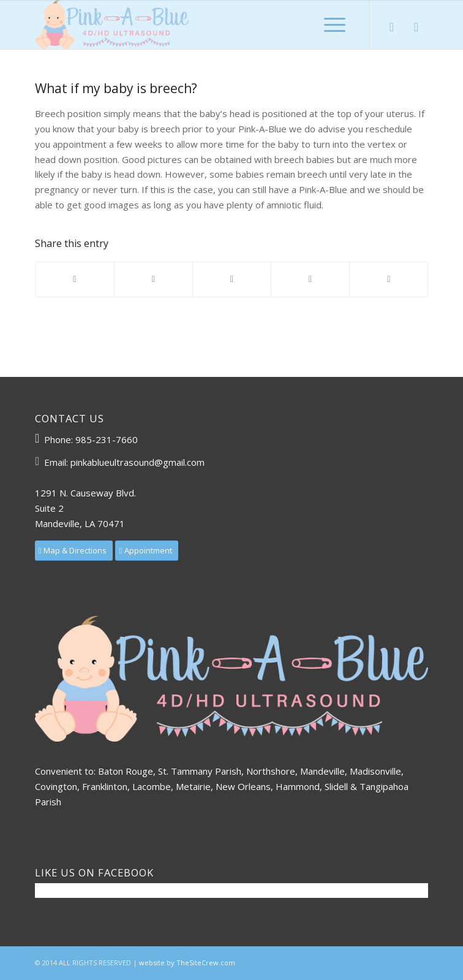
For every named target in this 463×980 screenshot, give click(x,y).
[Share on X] (153, 279)
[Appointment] (147, 551)
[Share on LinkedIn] (310, 279)
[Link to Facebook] (391, 27)
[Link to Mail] (416, 27)
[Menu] (335, 25)
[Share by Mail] (389, 279)
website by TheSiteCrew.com (187, 963)
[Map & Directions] (74, 551)
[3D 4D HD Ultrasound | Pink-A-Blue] (192, 25)
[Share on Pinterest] (232, 279)
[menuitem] (335, 25)
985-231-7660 (107, 439)
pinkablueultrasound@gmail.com (137, 462)
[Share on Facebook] (75, 279)
